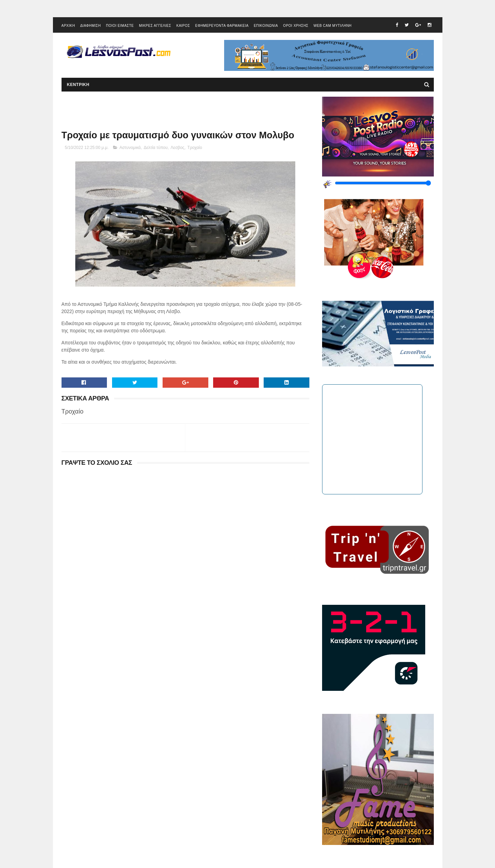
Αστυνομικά (130, 148)
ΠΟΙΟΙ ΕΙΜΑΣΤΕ (120, 26)
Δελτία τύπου (156, 148)
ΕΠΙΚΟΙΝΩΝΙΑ (266, 26)
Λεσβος (177, 148)
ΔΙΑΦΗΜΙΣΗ (90, 26)
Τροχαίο (195, 148)
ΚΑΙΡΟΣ (183, 26)
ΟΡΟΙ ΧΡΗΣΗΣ (296, 26)
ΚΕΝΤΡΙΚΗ (78, 85)
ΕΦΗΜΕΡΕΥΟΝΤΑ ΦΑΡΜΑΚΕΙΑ (222, 26)
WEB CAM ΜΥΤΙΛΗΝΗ (333, 26)
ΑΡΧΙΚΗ (68, 26)
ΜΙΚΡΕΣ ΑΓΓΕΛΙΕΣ (155, 26)
